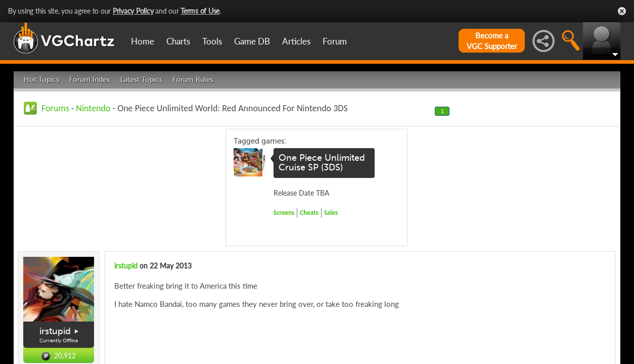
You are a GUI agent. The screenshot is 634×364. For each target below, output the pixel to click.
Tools (212, 41)
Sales (331, 213)
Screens (284, 213)
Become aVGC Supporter (492, 41)
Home (143, 41)
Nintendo (93, 108)
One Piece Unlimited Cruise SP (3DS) (322, 163)
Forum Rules (193, 80)
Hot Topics (41, 80)
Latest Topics (141, 80)
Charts (178, 41)
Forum (335, 41)
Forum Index (90, 80)
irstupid (55, 331)
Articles (296, 41)
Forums (55, 108)
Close (622, 11)
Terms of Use (200, 11)
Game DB (252, 41)
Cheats (309, 213)
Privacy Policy (133, 11)
